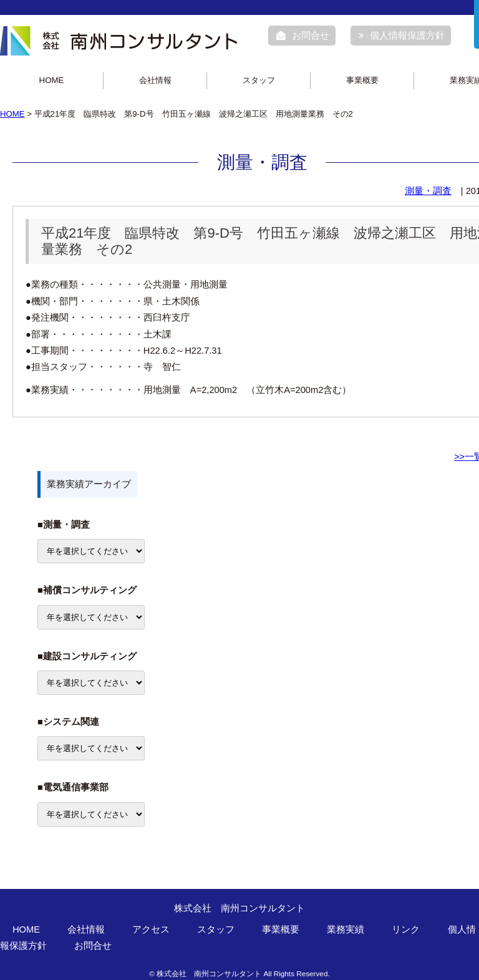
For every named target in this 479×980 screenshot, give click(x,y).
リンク (406, 929)
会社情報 (155, 80)
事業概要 (362, 80)
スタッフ (259, 80)
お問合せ (303, 36)
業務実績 (346, 929)
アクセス (151, 929)
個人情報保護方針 (402, 36)
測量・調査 (428, 191)
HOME (52, 80)
